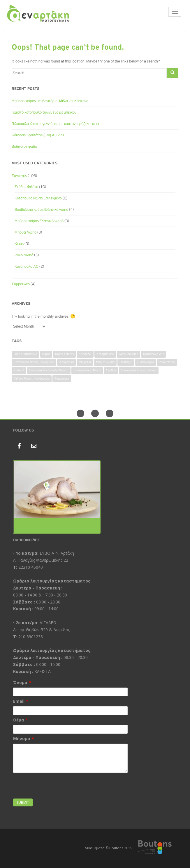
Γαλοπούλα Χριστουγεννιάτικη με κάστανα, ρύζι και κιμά (55, 124)
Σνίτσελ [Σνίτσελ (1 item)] (19, 370)
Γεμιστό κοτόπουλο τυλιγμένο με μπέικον (44, 112)
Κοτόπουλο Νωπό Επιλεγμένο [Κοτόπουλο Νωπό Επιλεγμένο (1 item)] (34, 362)
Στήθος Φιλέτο (26, 187)
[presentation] (57, 786)
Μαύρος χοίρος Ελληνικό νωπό (39, 221)
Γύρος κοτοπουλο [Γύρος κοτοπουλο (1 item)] (25, 354)
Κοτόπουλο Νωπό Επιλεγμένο (38, 198)
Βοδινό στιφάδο (24, 147)
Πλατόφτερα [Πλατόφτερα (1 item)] (146, 362)
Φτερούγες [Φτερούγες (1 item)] (62, 379)
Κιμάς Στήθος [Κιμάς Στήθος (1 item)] (64, 354)
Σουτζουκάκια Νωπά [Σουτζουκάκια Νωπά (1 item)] (87, 370)
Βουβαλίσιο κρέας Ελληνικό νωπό (41, 210)
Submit (23, 802)
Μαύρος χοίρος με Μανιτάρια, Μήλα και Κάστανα (50, 101)
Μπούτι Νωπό (25, 232)
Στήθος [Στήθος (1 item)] (111, 370)
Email (19, 701)
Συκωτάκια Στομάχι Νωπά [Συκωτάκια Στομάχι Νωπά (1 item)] (139, 370)
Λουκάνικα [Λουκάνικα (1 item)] (66, 362)
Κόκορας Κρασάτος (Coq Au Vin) (38, 135)
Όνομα (20, 682)
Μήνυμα (22, 739)
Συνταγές (19, 176)
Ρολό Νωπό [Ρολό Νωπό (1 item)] (167, 362)
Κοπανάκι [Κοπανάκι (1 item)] (85, 354)
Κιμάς (19, 244)
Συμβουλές (21, 284)
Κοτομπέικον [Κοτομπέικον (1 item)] (105, 354)
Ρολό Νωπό (24, 255)
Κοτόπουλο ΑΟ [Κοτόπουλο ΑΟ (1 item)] (153, 354)
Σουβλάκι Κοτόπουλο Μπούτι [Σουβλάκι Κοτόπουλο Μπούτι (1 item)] (49, 370)
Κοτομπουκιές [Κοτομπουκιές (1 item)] (129, 354)
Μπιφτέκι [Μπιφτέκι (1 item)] (85, 362)
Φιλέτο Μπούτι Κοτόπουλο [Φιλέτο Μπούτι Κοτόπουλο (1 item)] (32, 379)
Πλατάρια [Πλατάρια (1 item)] (126, 362)
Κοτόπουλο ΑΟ (27, 267)
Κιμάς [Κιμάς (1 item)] (46, 354)
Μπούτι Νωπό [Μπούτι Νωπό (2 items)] (105, 362)
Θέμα (19, 720)
